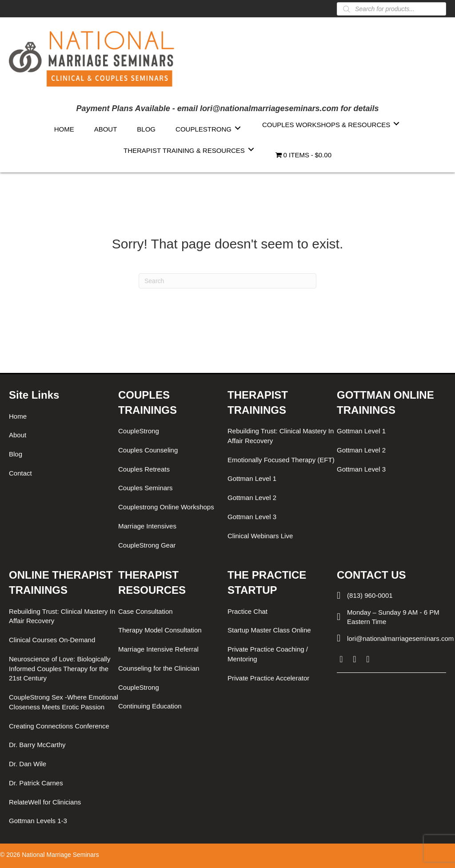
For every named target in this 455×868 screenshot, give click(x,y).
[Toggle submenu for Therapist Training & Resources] (251, 150)
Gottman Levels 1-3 (38, 821)
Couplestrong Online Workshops (166, 507)
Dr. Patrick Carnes (36, 783)
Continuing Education (150, 706)
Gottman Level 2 (252, 498)
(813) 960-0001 (370, 595)
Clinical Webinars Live (260, 536)
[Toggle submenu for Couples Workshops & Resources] (396, 124)
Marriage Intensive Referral (158, 649)
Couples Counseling (148, 450)
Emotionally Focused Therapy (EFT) (281, 460)
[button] (341, 659)
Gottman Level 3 (252, 517)
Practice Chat (247, 611)
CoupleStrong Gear (147, 545)
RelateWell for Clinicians (45, 802)
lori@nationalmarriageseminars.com (400, 638)
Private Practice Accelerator (268, 678)
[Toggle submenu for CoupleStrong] (238, 128)
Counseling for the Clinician (159, 668)
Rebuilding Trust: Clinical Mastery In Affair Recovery (281, 436)
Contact (20, 473)
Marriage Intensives (147, 526)
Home (18, 416)
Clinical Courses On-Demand (52, 640)
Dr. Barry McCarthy (37, 745)
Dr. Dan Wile (28, 764)
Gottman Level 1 (252, 478)
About (18, 435)
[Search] (227, 281)
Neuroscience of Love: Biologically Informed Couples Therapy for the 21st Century (60, 669)
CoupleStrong (139, 431)
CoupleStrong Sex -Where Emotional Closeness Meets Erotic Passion (64, 702)
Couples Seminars (146, 488)
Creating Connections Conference (59, 726)
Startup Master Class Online (269, 630)
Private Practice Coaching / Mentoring (268, 654)
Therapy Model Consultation (160, 630)
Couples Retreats (144, 469)
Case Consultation (146, 611)
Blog (16, 454)
